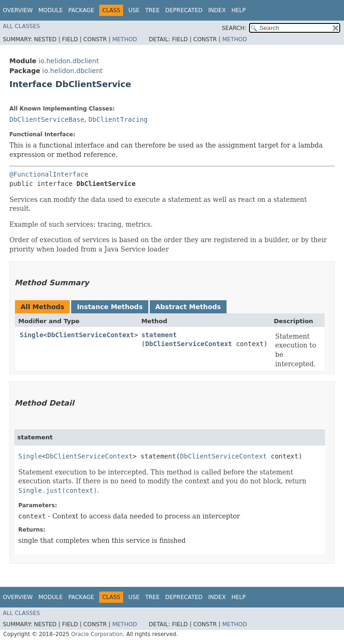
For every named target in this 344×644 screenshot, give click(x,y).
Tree (152, 10)
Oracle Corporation (97, 634)
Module (51, 10)
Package (81, 10)
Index (217, 10)
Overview (18, 10)
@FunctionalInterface (49, 174)
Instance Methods (110, 307)
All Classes (21, 26)
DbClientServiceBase (47, 119)
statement (159, 335)
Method (125, 39)
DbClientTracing (118, 119)
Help (238, 10)
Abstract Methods (188, 307)
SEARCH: (234, 28)
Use (134, 10)
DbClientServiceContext (91, 335)
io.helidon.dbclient (69, 61)
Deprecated (184, 10)
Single (32, 335)
